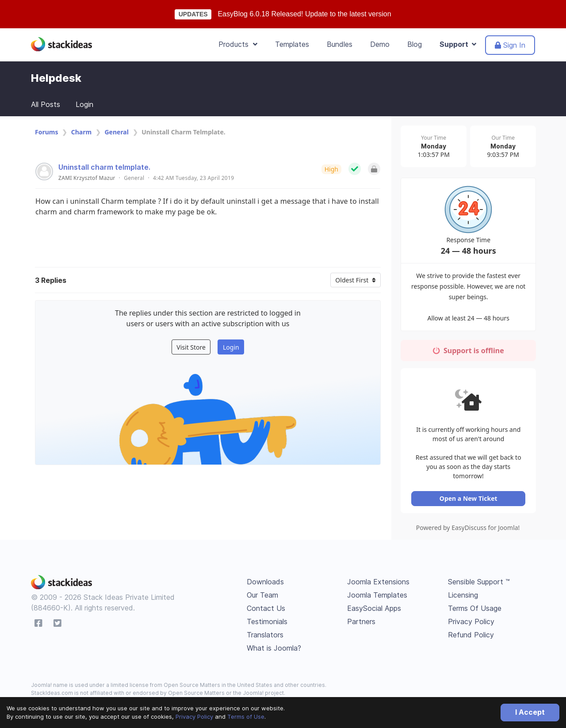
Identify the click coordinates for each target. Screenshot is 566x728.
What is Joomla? (274, 649)
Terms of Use (246, 717)
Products (238, 44)
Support (458, 44)
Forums (46, 132)
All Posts (46, 104)
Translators (265, 636)
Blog (415, 44)
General (117, 132)
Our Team (262, 596)
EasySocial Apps (374, 610)
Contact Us (266, 610)
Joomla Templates (377, 596)
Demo (380, 44)
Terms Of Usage (475, 610)
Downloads (265, 583)
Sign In (510, 45)
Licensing (463, 596)
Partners (361, 623)
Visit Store (191, 347)
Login (84, 104)
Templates (292, 44)
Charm (81, 132)
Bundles (340, 44)
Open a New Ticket (468, 500)
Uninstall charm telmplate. (104, 167)
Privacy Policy (194, 717)
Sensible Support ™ (479, 583)
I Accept (530, 712)
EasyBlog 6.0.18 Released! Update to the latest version (304, 14)
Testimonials (267, 623)
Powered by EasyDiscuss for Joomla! (468, 529)
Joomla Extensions (378, 583)
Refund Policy (471, 636)
